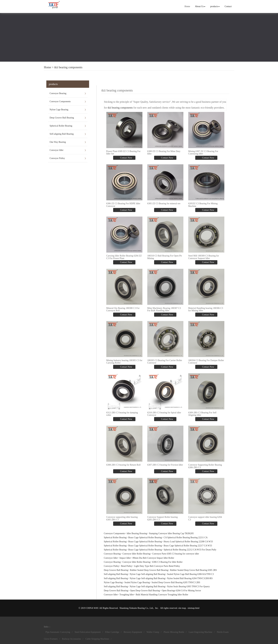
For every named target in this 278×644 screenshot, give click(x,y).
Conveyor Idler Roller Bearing (136, 554)
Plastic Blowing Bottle (174, 632)
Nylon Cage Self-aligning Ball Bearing (148, 574)
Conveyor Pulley (57, 158)
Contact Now (126, 158)
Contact (228, 6)
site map (182, 608)
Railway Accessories (72, 639)
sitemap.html (194, 608)
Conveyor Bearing (58, 93)
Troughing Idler (127, 595)
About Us (200, 6)
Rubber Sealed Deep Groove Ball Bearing (149, 570)
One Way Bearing (58, 142)
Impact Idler (125, 558)
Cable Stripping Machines (97, 639)
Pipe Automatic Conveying (58, 632)
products (215, 6)
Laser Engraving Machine (201, 632)
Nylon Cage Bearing (59, 110)
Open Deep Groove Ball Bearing (145, 591)
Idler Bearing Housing (137, 533)
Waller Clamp (153, 632)
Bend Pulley (127, 566)
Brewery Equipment (133, 632)
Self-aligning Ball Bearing (62, 134)
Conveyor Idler (56, 150)
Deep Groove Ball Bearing (62, 118)
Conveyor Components (60, 101)
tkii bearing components (68, 67)
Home (187, 6)
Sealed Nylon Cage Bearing (137, 582)
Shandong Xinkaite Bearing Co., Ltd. (136, 608)
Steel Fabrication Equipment (88, 632)
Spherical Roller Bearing (61, 126)
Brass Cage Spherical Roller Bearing (145, 538)
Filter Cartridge (112, 632)
